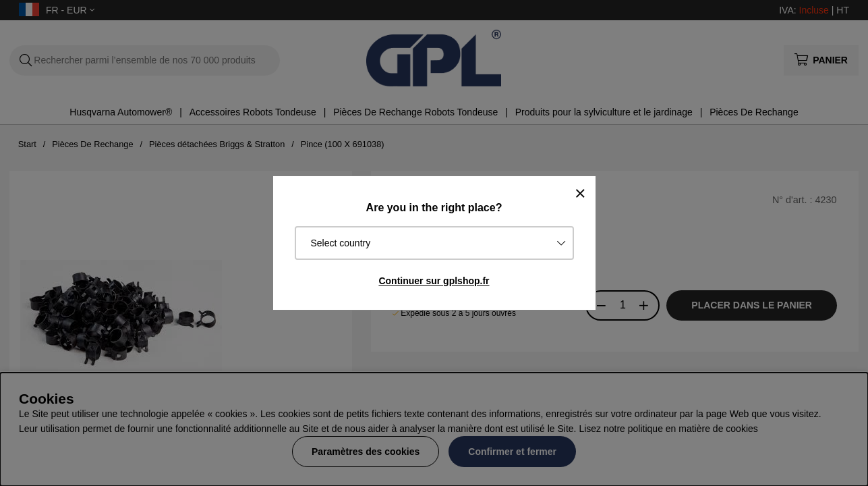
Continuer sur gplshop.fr (434, 281)
